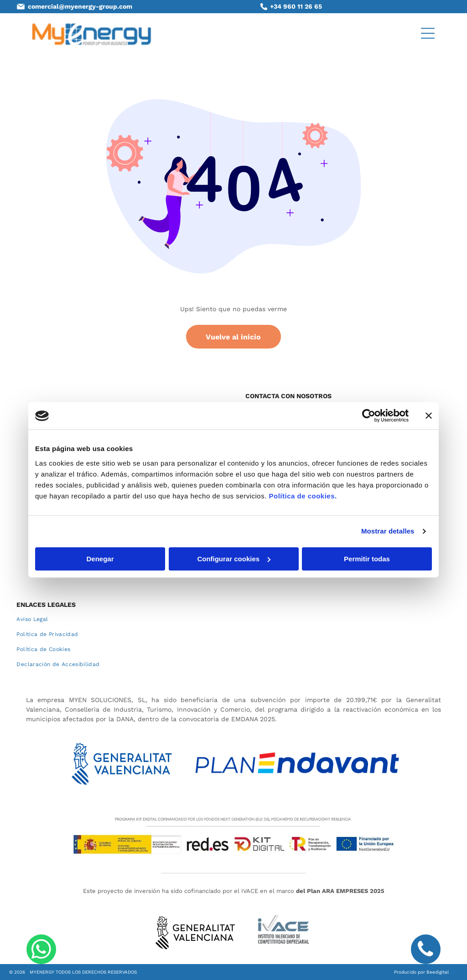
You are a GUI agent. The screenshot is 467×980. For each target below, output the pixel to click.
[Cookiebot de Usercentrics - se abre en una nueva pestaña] (369, 416)
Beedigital (438, 972)
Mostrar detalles (388, 531)
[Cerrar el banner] (429, 416)
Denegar (100, 559)
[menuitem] (233, 619)
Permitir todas (367, 559)
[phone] (426, 950)
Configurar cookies (234, 559)
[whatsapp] (41, 950)
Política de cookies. (303, 496)
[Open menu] (428, 33)
